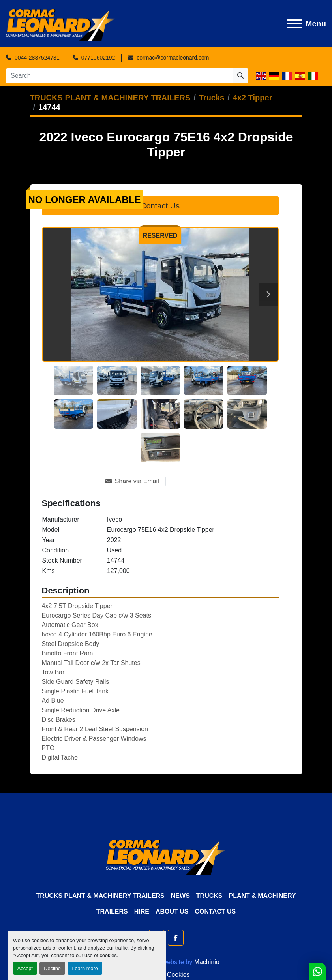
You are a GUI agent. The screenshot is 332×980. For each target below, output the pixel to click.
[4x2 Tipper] (253, 98)
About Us (172, 911)
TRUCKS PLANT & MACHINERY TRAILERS (100, 896)
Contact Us (160, 206)
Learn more (85, 968)
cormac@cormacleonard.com (173, 58)
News (180, 896)
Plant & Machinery (262, 896)
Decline (52, 968)
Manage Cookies (166, 975)
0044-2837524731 (37, 58)
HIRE (142, 911)
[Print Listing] (194, 481)
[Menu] (294, 24)
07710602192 (98, 58)
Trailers (112, 911)
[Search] (119, 76)
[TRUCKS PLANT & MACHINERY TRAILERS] (110, 98)
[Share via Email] (135, 481)
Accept (25, 968)
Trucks (209, 896)
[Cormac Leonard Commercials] (166, 857)
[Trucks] (212, 98)
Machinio (207, 962)
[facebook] (176, 938)
